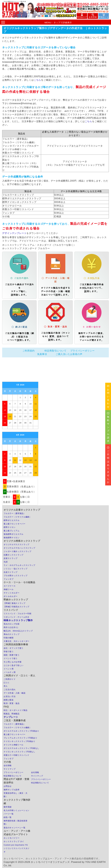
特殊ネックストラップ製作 (18, 620)
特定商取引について (55, 351)
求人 (6, 686)
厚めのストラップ (11, 634)
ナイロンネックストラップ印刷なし (19, 752)
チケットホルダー (11, 593)
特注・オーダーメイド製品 (15, 710)
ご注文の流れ (10, 690)
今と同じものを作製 (13, 662)
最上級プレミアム (11, 531)
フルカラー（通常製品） (14, 513)
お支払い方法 (10, 696)
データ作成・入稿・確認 (14, 693)
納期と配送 (9, 700)
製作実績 (8, 807)
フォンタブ (9, 579)
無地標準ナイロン (11, 538)
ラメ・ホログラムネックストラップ (19, 565)
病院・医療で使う (11, 655)
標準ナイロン (10, 527)
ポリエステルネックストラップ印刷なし (21, 748)
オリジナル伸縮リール (14, 745)
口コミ (7, 683)
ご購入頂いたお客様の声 (69, 354)
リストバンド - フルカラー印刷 (17, 614)
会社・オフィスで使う (14, 648)
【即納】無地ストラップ (14, 603)
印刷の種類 (9, 638)
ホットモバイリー (11, 838)
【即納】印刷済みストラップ (16, 607)
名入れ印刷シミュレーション (16, 810)
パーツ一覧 (9, 814)
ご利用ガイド (10, 679)
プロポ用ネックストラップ (15, 576)
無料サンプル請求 (11, 790)
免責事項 (42, 354)
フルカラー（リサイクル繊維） (17, 517)
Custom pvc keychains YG (16, 845)
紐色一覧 (8, 817)
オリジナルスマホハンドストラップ (19, 548)
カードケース (10, 586)
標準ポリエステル (11, 520)
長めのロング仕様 (11, 624)
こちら (37, 80)
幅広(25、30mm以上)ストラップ (18, 631)
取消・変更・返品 (11, 703)
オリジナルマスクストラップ (16, 544)
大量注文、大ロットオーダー (16, 641)
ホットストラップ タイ (14, 841)
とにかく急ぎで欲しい (14, 665)
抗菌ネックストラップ (14, 555)
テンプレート (11, 717)
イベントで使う (11, 658)
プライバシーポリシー (82, 351)
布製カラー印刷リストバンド (16, 755)
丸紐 (6, 562)
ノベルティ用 (10, 672)
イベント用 (9, 669)
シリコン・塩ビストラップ (15, 569)
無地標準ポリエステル (14, 534)
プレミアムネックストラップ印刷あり (20, 738)
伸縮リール (9, 589)
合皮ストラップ (11, 572)
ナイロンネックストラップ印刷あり (19, 741)
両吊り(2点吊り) (11, 627)
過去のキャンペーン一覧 (14, 828)
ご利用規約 (29, 351)
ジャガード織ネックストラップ (17, 551)
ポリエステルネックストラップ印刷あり (21, 731)
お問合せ (8, 786)
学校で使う (9, 652)
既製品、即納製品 (11, 714)
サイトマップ (10, 769)
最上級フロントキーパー (14, 524)
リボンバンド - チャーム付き (16, 617)
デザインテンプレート (14, 233)
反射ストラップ (11, 558)
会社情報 (8, 765)
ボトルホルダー (11, 596)
